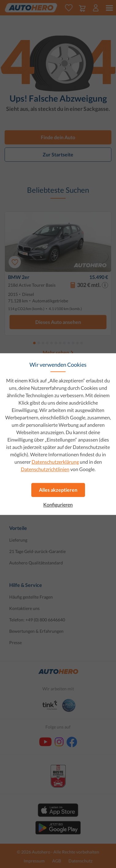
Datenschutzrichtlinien (45, 469)
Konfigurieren (58, 505)
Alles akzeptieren (58, 490)
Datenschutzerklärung (55, 462)
